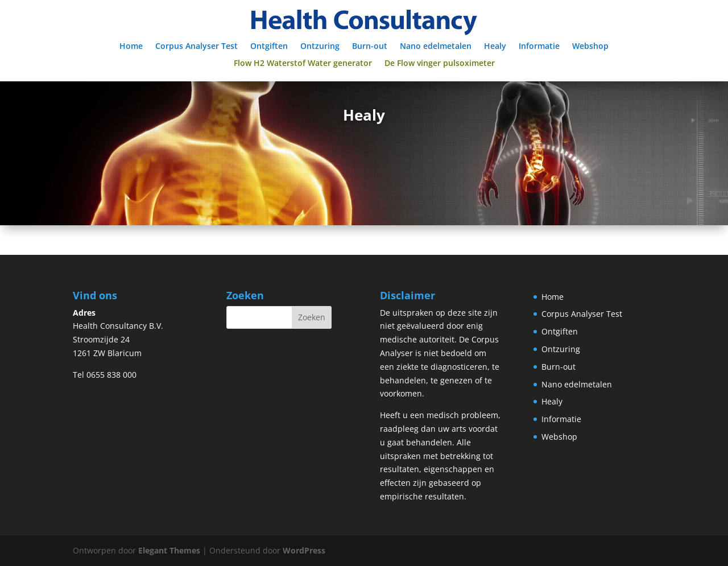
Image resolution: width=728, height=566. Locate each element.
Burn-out (370, 47)
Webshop (590, 47)
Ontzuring (320, 47)
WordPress (304, 550)
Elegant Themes (169, 550)
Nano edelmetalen (436, 47)
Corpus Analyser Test (197, 47)
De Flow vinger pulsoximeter (440, 64)
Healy (495, 47)
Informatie (539, 47)
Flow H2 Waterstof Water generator (303, 64)
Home (131, 47)
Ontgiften (269, 47)
